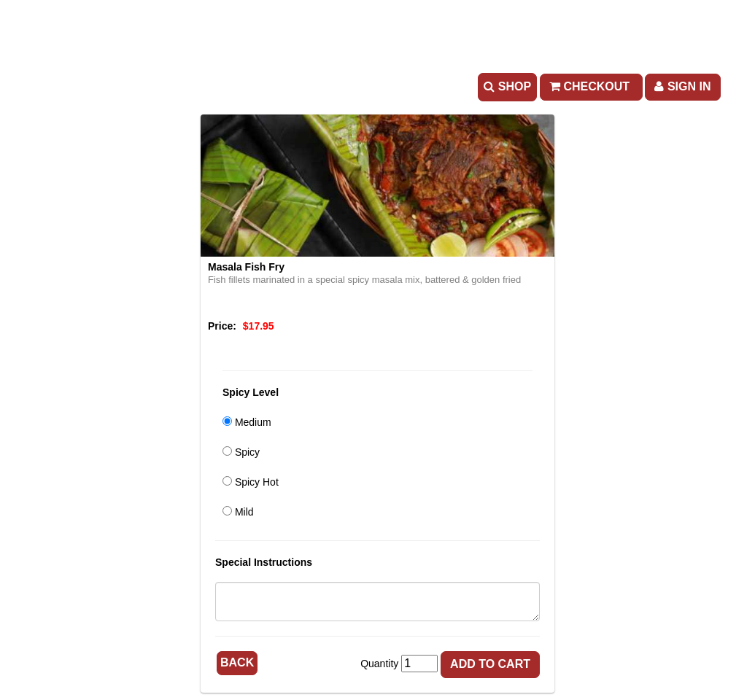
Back (237, 662)
